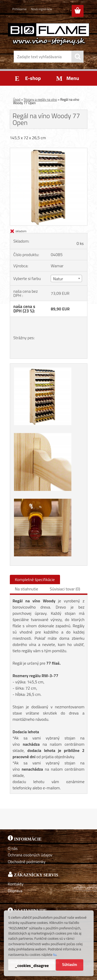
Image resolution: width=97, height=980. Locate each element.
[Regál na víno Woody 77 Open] (49, 150)
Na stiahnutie (27, 589)
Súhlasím (70, 965)
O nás (13, 848)
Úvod (17, 99)
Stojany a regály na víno (40, 99)
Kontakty (16, 884)
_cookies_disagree (32, 965)
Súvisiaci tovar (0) (65, 589)
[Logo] (49, 34)
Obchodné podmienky (27, 862)
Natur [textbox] (58, 279)
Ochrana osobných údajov (30, 855)
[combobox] (66, 278)
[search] (78, 57)
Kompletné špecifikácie (35, 579)
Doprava (15, 891)
